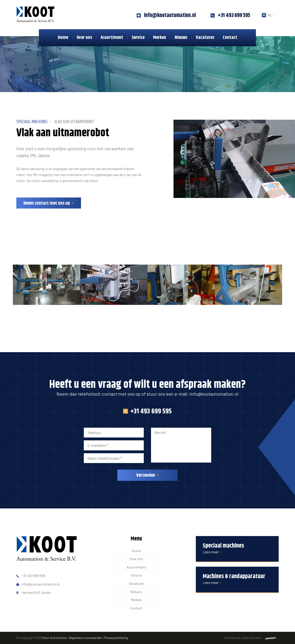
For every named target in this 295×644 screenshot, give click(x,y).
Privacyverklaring (116, 638)
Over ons (84, 38)
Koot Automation (55, 638)
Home (63, 38)
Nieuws (181, 38)
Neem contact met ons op (47, 203)
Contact (230, 38)
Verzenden (146, 475)
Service (138, 38)
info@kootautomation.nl (214, 394)
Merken (160, 38)
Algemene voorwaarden (85, 638)
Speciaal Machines (32, 122)
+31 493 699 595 (147, 411)
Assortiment (112, 38)
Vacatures (205, 38)
